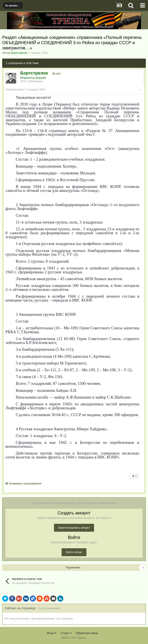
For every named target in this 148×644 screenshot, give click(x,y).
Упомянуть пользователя (23, 483)
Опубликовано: (25, 89)
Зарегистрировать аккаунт (74, 528)
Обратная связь (87, 633)
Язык (51, 633)
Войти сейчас (74, 552)
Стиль (66, 633)
